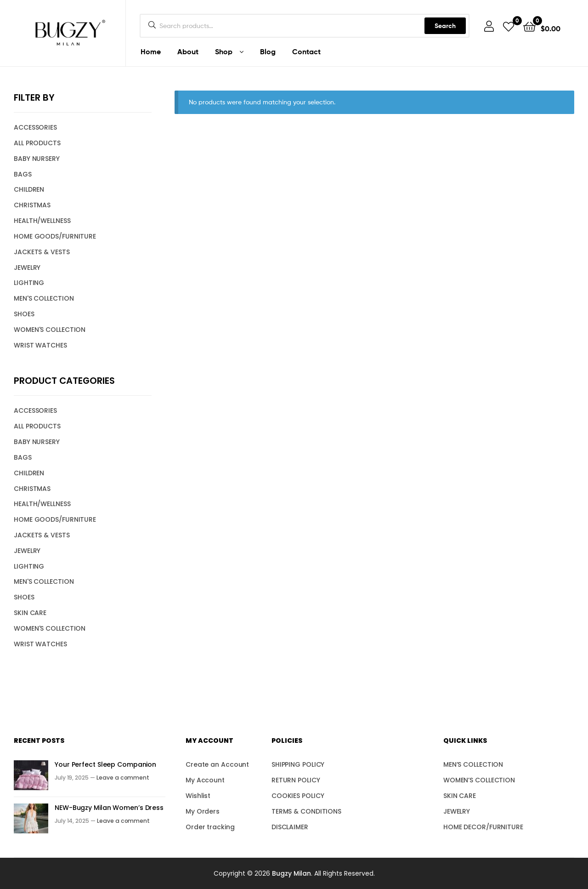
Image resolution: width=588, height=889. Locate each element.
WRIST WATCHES (40, 345)
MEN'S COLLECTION (44, 298)
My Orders (203, 811)
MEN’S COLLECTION (473, 764)
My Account (205, 780)
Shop (224, 51)
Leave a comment (123, 778)
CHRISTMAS (32, 205)
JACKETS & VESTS (42, 252)
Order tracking (210, 827)
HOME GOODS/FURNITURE (55, 236)
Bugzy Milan (291, 873)
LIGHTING (29, 283)
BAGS (23, 174)
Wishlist (198, 796)
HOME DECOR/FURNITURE (483, 827)
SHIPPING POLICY (298, 764)
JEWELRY (27, 268)
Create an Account (217, 764)
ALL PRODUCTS (37, 143)
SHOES (24, 314)
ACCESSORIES (35, 127)
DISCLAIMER (290, 827)
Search (445, 26)
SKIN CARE (30, 613)
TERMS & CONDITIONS (306, 811)
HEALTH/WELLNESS (42, 221)
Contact (306, 51)
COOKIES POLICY (298, 796)
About (188, 51)
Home (151, 51)
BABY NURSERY (37, 159)
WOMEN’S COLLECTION (479, 780)
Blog (268, 51)
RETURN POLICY (296, 780)
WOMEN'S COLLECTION (50, 330)
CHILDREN (29, 189)
